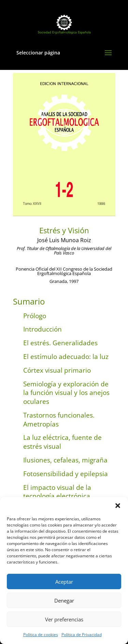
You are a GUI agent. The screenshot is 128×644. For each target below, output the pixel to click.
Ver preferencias (64, 619)
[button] (118, 506)
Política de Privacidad (82, 635)
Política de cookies (41, 635)
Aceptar (64, 582)
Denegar (64, 600)
